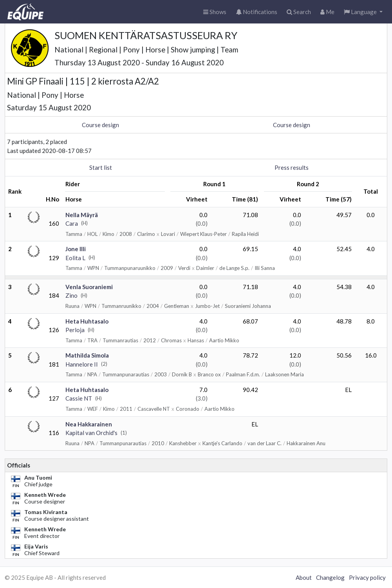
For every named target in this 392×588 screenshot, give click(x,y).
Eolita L (75, 258)
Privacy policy (367, 577)
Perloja (75, 330)
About (304, 577)
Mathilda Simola (87, 355)
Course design (100, 125)
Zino (71, 295)
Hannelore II (82, 364)
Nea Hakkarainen (89, 424)
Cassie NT (79, 398)
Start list (101, 167)
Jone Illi (76, 249)
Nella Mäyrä (82, 215)
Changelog (330, 577)
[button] (363, 12)
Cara (72, 223)
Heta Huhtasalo (87, 321)
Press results (292, 167)
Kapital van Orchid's (91, 433)
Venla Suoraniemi (89, 287)
